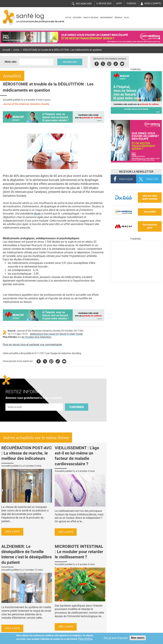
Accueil (6, 50)
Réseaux (118, 18)
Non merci (138, 638)
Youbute (122, 63)
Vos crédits (150, 212)
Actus (68, 18)
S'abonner (77, 407)
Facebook (97, 63)
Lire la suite (12, 532)
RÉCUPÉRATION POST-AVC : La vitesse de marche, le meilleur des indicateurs (27, 453)
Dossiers (77, 18)
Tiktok (116, 63)
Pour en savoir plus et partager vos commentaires (32, 345)
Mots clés (11, 62)
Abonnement (106, 18)
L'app (119, 3)
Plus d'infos (85, 639)
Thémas (131, 3)
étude (37, 214)
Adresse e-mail (15, 401)
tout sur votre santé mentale (150, 197)
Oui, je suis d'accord (116, 638)
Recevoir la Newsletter (136, 172)
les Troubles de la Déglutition (36, 337)
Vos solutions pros (150, 226)
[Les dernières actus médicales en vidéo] (136, 282)
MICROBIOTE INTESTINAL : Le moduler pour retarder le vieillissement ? (79, 552)
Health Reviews (91, 18)
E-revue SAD (104, 3)
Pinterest (109, 63)
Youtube (64, 361)
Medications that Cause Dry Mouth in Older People (56, 334)
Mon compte (153, 3)
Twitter (103, 63)
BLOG (127, 18)
